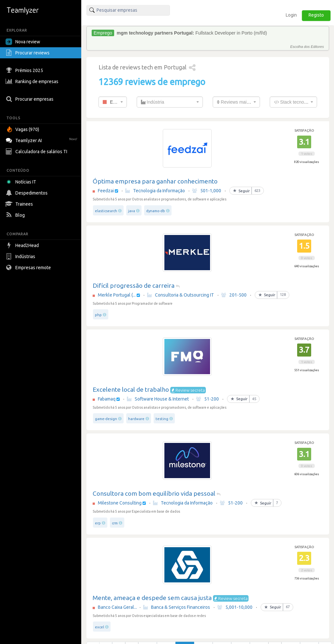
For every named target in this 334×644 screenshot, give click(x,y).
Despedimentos (27, 193)
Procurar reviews (28, 53)
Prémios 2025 (25, 70)
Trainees (20, 204)
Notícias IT (22, 182)
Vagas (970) (23, 129)
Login (291, 15)
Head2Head (23, 245)
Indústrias (21, 256)
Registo (316, 15)
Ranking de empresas (33, 81)
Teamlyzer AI (42, 140)
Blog (16, 215)
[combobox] (113, 102)
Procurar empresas (30, 99)
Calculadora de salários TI (37, 152)
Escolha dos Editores (307, 47)
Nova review (23, 42)
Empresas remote (29, 268)
